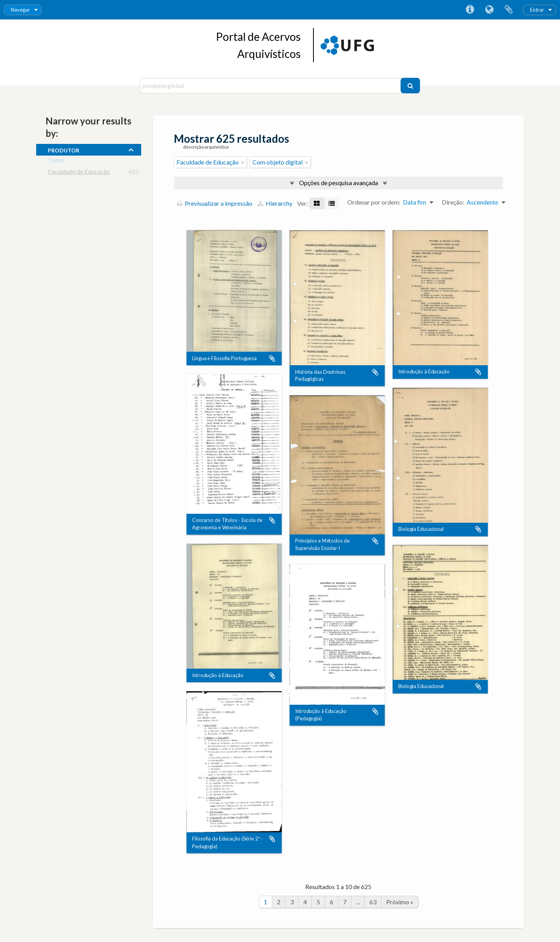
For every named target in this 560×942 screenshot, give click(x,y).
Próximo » (400, 902)
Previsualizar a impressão (215, 203)
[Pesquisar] (410, 86)
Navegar (20, 10)
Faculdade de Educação (79, 173)
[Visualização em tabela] (332, 203)
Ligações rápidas (470, 10)
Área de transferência (509, 10)
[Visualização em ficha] (317, 203)
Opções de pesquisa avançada (339, 183)
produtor (64, 149)
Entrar (537, 10)
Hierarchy (275, 203)
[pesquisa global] (271, 86)
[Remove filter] (243, 162)
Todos (56, 161)
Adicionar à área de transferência (272, 359)
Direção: (453, 202)
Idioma (489, 10)
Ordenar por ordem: (374, 202)
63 (373, 902)
